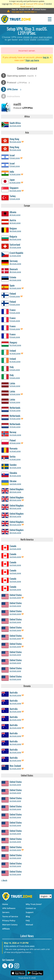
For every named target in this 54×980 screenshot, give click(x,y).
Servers (6, 912)
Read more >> (27, 6)
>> (24, 12)
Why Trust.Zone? (34, 904)
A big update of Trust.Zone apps (19, 946)
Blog (28, 916)
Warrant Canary (10, 925)
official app (18, 4)
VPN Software (9, 908)
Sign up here (32, 60)
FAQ (28, 920)
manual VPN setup (35, 4)
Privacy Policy (9, 920)
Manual (29, 925)
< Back (4, 880)
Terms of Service (10, 916)
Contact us (31, 908)
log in (46, 57)
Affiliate (6, 929)
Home (5, 904)
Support (30, 912)
